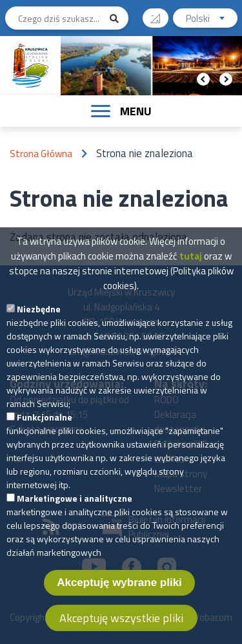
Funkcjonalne (45, 440)
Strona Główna (41, 154)
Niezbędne (39, 332)
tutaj (191, 279)
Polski (212, 20)
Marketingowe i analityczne (75, 521)
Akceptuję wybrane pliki (119, 606)
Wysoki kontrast (160, 14)
